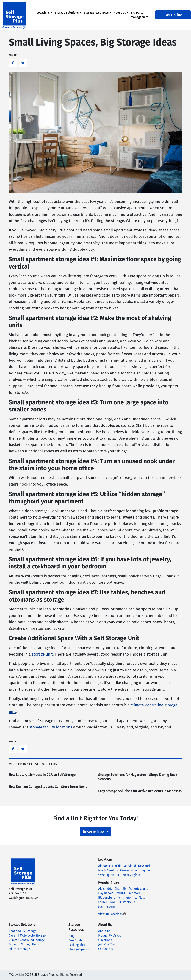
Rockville (129, 902)
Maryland (130, 866)
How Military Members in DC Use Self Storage (42, 775)
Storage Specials (80, 949)
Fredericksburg (138, 889)
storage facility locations (51, 727)
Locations (45, 13)
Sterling (120, 893)
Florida (117, 866)
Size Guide (75, 940)
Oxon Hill (115, 902)
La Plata (140, 898)
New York (144, 866)
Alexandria (105, 889)
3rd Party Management (141, 15)
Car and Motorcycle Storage (27, 935)
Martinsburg (107, 907)
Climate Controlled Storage (27, 940)
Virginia (145, 870)
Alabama (104, 866)
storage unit (42, 654)
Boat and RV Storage (22, 931)
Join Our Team (108, 944)
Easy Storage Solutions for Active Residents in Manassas (140, 791)
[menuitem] (46, 15)
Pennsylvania (129, 870)
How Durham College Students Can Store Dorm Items (48, 787)
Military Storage (19, 949)
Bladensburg (107, 898)
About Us (122, 13)
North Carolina (108, 870)
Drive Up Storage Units (24, 944)
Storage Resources (98, 13)
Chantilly (121, 889)
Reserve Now (95, 832)
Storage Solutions (69, 13)
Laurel (102, 902)
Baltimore (134, 893)
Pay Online (171, 15)
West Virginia (131, 875)
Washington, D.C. (109, 875)
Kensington (125, 898)
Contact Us (105, 949)
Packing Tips (77, 945)
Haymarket (106, 893)
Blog (71, 936)
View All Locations (112, 914)
